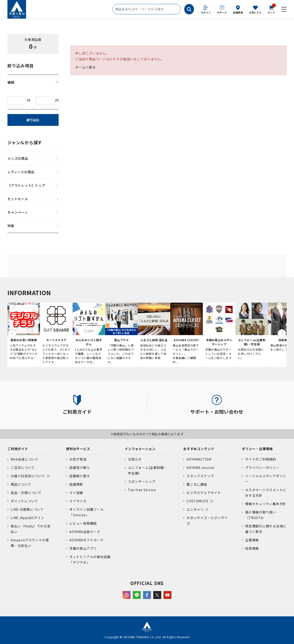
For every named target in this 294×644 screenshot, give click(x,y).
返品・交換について (26, 493)
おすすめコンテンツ (199, 449)
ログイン (206, 12)
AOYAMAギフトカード (87, 540)
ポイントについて (24, 501)
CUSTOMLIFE (198, 501)
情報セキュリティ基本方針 (266, 504)
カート (271, 9)
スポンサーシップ (142, 481)
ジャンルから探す (25, 142)
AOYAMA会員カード (85, 532)
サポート (222, 12)
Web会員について (25, 459)
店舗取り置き (80, 476)
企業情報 (252, 540)
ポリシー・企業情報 (257, 449)
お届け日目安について (28, 476)
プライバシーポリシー (262, 467)
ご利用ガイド (18, 449)
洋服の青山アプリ (83, 548)
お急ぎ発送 (78, 459)
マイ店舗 (76, 493)
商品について (21, 484)
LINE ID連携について (27, 509)
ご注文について (23, 467)
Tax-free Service (142, 490)
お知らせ (135, 459)
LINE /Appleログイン (28, 518)
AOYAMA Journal (200, 467)
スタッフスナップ (200, 476)
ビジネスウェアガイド (204, 493)
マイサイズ (78, 501)
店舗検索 (238, 12)
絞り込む (33, 120)
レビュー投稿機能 (83, 523)
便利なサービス (78, 449)
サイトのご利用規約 (261, 459)
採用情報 (252, 548)
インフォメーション (140, 449)
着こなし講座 (197, 484)
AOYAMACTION (199, 459)
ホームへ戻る (85, 67)
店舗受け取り (80, 467)
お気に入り (255, 12)
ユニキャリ (195, 509)
